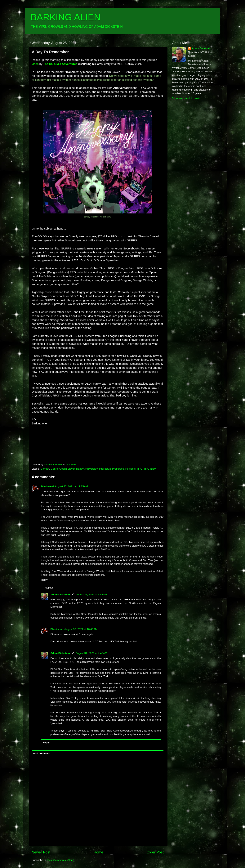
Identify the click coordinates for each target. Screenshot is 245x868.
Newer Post (41, 852)
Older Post (155, 852)
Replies (49, 588)
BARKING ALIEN (66, 17)
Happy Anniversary (87, 469)
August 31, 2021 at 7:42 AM (91, 653)
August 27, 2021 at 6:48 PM (91, 595)
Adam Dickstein (60, 595)
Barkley (45, 469)
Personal (130, 469)
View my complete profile (187, 98)
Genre (54, 469)
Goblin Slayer (67, 469)
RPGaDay (150, 469)
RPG (140, 469)
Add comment (42, 753)
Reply (44, 580)
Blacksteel (47, 486)
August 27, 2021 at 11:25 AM (71, 486)
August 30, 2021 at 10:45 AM (81, 629)
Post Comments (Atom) (61, 860)
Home (98, 852)
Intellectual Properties (112, 469)
